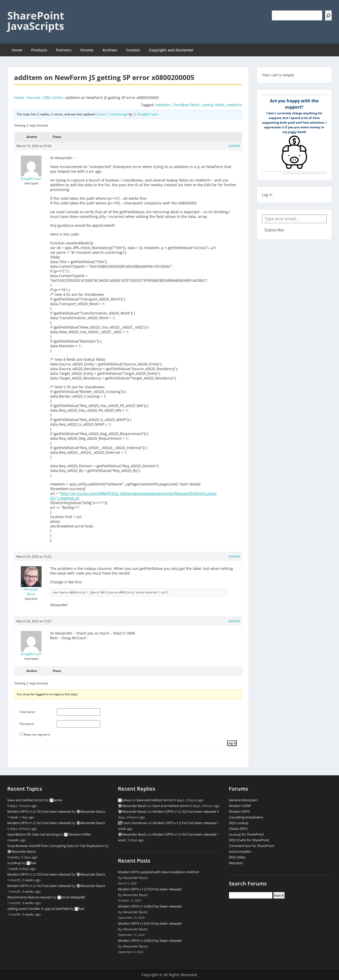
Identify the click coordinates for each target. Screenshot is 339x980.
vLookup (14, 863)
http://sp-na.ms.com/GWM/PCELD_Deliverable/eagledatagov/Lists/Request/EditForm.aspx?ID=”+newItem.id (133, 496)
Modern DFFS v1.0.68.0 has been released (150, 906)
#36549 (234, 556)
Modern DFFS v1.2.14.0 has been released (39, 886)
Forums (87, 50)
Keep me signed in (37, 734)
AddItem (163, 105)
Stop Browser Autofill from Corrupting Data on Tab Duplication (56, 846)
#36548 (234, 146)
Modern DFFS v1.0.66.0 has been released (150, 941)
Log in (267, 195)
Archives (110, 50)
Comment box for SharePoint (252, 846)
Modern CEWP (240, 806)
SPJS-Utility (53, 98)
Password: (27, 724)
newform (234, 105)
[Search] (328, 15)
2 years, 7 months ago (112, 114)
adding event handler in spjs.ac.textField (38, 909)
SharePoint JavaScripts (36, 21)
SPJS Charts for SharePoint (249, 840)
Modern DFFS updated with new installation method (158, 872)
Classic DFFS (238, 829)
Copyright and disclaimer (171, 50)
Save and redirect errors (26, 800)
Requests (236, 863)
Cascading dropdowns (246, 817)
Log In (232, 743)
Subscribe (274, 230)
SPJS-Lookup (239, 823)
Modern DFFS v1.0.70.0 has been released (150, 889)
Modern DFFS (239, 811)
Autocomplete (240, 851)
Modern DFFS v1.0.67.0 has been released (150, 923)
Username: (28, 712)
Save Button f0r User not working (33, 834)
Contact (133, 50)
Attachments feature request (30, 897)
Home (17, 50)
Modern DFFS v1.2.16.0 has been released (39, 823)
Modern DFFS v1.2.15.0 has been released (39, 874)
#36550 (234, 621)
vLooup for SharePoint (246, 834)
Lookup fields (213, 105)
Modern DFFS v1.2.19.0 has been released (39, 811)
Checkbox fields (186, 105)
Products (39, 50)
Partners (64, 50)
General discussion (243, 800)
